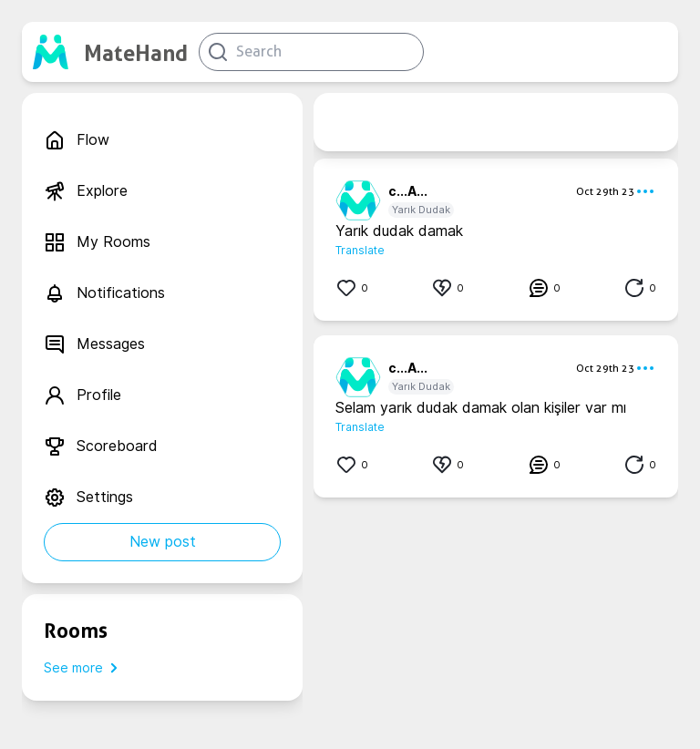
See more (84, 668)
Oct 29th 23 (605, 191)
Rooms (76, 631)
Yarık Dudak (421, 210)
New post (163, 542)
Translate (360, 250)
